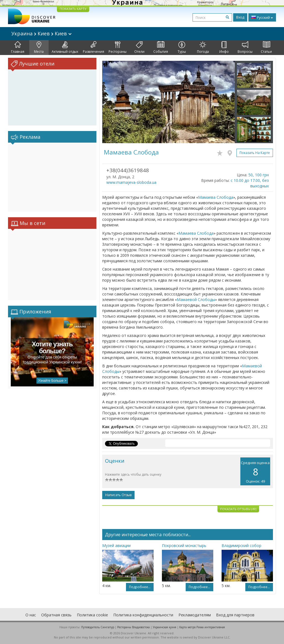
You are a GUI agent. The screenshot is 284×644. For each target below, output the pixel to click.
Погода (203, 48)
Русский (262, 17)
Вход (240, 17)
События (161, 48)
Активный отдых (65, 48)
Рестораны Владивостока (133, 627)
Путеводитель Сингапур (98, 627)
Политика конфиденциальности (143, 615)
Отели (139, 48)
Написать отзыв (118, 495)
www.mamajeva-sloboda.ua (131, 182)
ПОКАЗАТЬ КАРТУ (73, 9)
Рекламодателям (195, 615)
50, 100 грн (259, 175)
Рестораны (118, 48)
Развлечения (94, 48)
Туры (182, 48)
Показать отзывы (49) (238, 509)
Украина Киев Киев (41, 33)
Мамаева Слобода (216, 197)
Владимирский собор (241, 545)
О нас (31, 615)
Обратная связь (56, 615)
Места (39, 48)
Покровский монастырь (184, 545)
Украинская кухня (165, 627)
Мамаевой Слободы (196, 299)
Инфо (224, 48)
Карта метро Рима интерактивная (202, 627)
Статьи (266, 48)
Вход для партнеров (235, 615)
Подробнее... (140, 587)
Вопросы (245, 48)
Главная (18, 48)
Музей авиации (116, 545)
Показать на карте (255, 153)
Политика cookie (92, 615)
